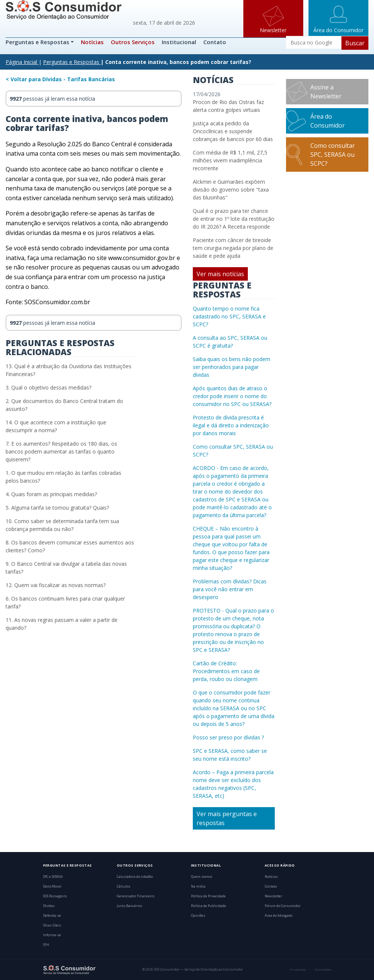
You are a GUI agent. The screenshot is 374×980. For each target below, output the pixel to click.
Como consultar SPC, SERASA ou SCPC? (333, 155)
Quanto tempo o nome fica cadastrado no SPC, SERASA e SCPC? (229, 316)
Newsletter (273, 896)
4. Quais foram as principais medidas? (51, 494)
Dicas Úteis (52, 925)
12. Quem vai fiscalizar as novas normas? (56, 585)
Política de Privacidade (208, 896)
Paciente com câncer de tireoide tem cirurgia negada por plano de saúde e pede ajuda (233, 248)
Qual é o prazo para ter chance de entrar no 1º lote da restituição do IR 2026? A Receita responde (234, 219)
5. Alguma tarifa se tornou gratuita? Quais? (57, 508)
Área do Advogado (279, 916)
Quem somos (202, 877)
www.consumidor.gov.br (142, 258)
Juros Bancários (130, 906)
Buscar (355, 43)
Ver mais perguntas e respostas (227, 818)
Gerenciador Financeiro (136, 896)
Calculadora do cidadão (135, 877)
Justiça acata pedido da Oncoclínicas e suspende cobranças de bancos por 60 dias (233, 131)
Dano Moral (52, 886)
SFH (46, 945)
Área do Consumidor (328, 121)
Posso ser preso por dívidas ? (228, 737)
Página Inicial (21, 62)
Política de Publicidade (209, 906)
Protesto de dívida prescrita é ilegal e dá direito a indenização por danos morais (231, 425)
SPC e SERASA (53, 877)
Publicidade (323, 970)
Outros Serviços (133, 42)
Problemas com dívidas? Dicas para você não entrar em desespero (230, 589)
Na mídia (198, 886)
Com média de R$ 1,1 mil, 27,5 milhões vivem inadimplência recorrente (230, 160)
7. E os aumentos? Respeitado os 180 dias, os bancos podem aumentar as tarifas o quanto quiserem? (61, 451)
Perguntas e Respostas (38, 42)
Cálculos (124, 886)
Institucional (179, 42)
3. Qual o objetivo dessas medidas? (48, 387)
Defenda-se (52, 916)
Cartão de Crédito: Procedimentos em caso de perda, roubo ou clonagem (226, 671)
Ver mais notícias (220, 274)
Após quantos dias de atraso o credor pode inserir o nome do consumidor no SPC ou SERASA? (232, 396)
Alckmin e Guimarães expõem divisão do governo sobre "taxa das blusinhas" (231, 190)
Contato (215, 42)
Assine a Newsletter (326, 92)
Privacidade (298, 970)
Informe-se (52, 935)
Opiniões (198, 916)
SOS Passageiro (55, 896)
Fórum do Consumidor (283, 906)
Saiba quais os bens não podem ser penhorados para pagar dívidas (232, 367)
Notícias (92, 42)
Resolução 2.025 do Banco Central (84, 144)
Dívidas (49, 906)
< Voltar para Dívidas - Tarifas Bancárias (60, 79)
